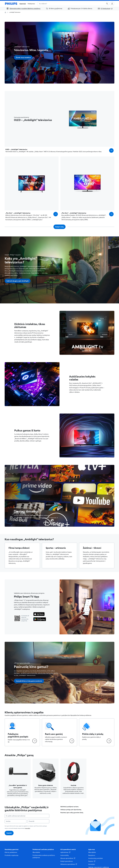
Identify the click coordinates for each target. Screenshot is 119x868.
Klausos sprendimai (68, 858)
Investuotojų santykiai (95, 858)
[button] (111, 150)
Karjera (92, 861)
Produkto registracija (11, 855)
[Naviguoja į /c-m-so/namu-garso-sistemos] (46, 778)
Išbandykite (36, 852)
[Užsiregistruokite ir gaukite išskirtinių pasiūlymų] (23, 9)
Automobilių (65, 855)
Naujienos (92, 855)
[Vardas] (16, 821)
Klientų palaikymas (11, 852)
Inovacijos (92, 864)
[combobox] (69, 4)
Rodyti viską (59, 227)
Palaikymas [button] (31, 4)
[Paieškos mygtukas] (107, 4)
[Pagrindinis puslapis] (11, 4)
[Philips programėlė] (39, 614)
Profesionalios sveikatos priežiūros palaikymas (44, 856)
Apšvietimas (65, 852)
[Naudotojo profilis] (112, 4)
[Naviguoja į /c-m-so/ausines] (73, 778)
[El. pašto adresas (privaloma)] (27, 816)
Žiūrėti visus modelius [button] (23, 57)
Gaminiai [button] (23, 4)
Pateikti (9, 833)
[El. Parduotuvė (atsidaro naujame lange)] (105, 9)
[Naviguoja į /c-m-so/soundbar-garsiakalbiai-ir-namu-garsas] (18, 778)
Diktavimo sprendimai (69, 864)
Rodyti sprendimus (67, 861)
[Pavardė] (38, 821)
